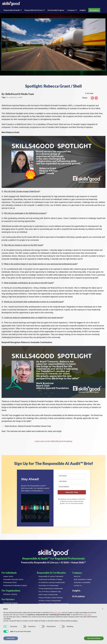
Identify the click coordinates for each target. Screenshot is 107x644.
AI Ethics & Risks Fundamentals (50, 601)
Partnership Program (56, 10)
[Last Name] (72, 481)
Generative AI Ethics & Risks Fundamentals (54, 604)
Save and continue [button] (94, 638)
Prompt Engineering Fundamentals (51, 588)
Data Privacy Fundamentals (48, 595)
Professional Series (10, 582)
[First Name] (72, 476)
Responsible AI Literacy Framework (51, 576)
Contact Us (78, 585)
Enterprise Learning (10, 594)
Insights (83, 10)
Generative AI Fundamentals (48, 585)
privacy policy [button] (57, 613)
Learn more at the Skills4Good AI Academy (54, 441)
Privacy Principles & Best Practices (51, 598)
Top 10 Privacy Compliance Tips (50, 591)
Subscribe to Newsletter (82, 582)
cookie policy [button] (87, 615)
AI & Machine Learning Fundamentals (52, 582)
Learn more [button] (11, 638)
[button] (35, 508)
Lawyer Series (8, 576)
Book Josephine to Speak (83, 579)
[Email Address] (72, 487)
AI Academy (94, 10)
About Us (77, 576)
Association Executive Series (13, 579)
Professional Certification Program (15, 585)
